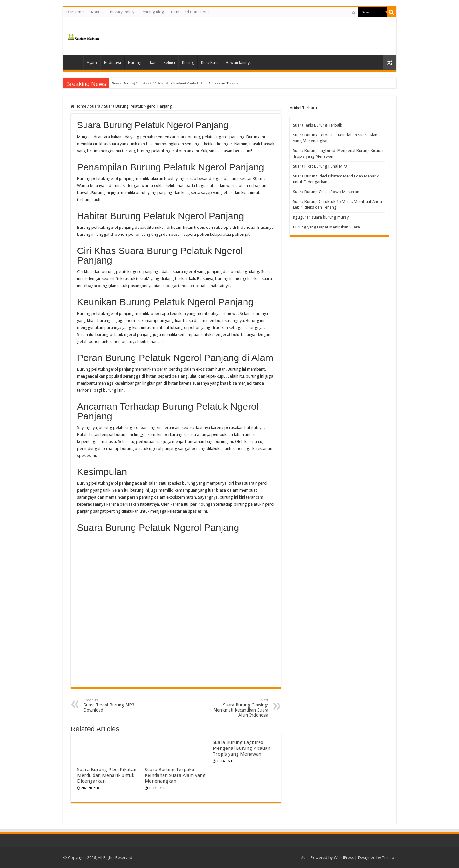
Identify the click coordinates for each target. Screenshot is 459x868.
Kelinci (169, 63)
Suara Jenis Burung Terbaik (317, 125)
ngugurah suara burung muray (321, 217)
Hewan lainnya (239, 63)
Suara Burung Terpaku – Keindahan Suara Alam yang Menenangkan (175, 775)
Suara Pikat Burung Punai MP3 (320, 166)
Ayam (92, 63)
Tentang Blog (152, 12)
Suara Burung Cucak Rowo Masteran (143, 83)
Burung (135, 63)
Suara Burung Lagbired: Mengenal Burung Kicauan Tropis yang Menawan (241, 748)
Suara (95, 106)
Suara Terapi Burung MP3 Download (116, 705)
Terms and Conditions (190, 12)
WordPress (344, 858)
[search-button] (391, 12)
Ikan (153, 63)
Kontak (97, 12)
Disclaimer (76, 12)
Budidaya (113, 63)
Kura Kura (210, 63)
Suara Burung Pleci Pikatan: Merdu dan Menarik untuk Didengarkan (107, 775)
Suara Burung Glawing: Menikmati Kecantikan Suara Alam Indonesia (236, 708)
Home (75, 62)
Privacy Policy (122, 12)
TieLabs (389, 858)
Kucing (188, 63)
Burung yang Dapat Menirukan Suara (326, 227)
